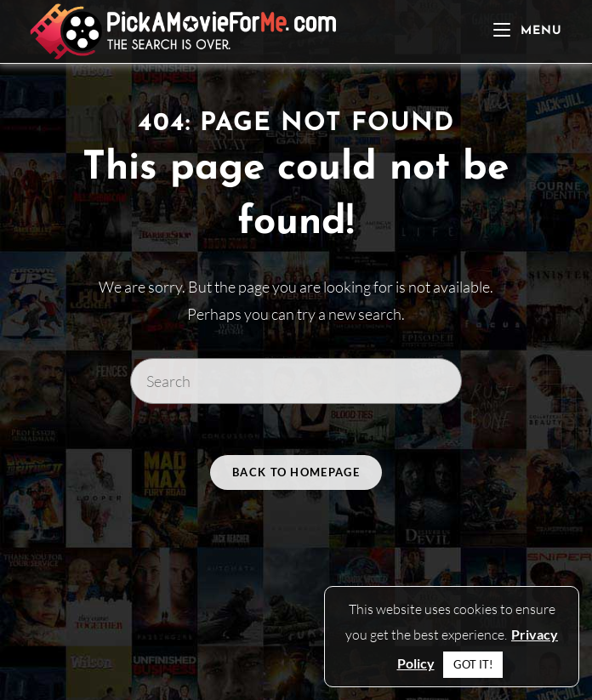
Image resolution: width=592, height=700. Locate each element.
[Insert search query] (296, 381)
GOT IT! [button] (473, 664)
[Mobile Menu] (528, 31)
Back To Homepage (296, 472)
